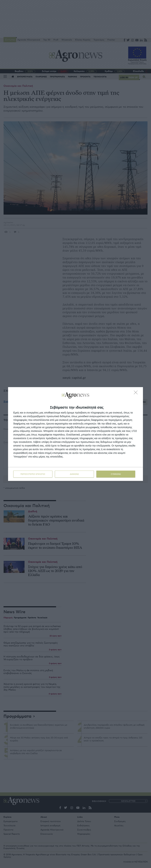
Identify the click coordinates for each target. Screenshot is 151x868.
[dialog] (75, 434)
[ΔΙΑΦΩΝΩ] (137, 394)
